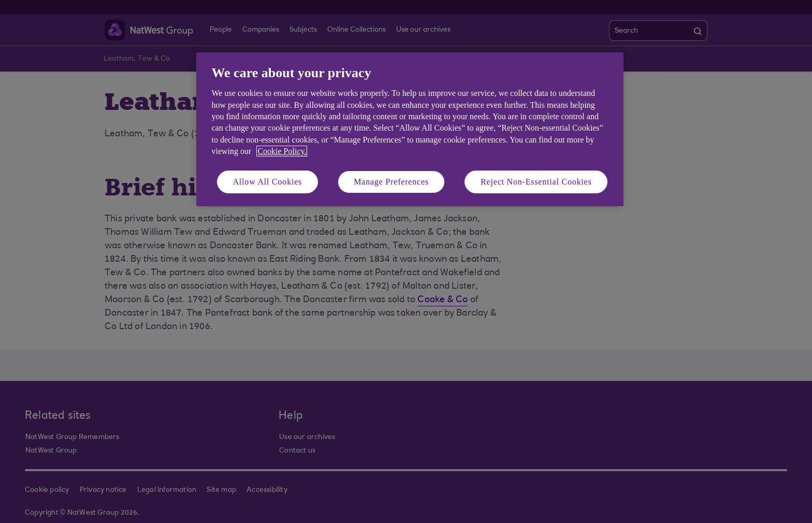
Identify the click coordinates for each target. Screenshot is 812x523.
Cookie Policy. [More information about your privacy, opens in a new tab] (282, 151)
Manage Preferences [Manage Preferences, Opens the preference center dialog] (391, 182)
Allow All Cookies (268, 182)
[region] (410, 129)
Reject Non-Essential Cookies (536, 182)
